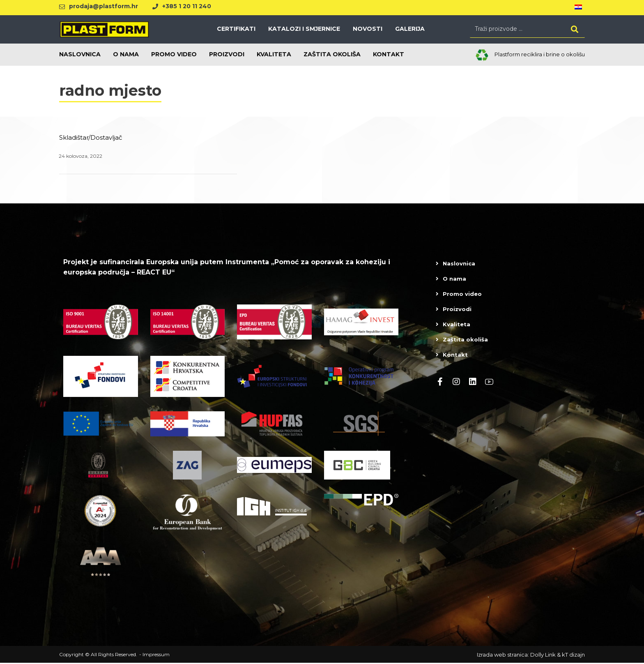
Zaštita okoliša (465, 340)
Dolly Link (543, 656)
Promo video (462, 295)
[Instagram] (456, 383)
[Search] (575, 29)
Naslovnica (459, 264)
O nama (454, 279)
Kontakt (455, 355)
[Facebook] (440, 383)
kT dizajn (573, 656)
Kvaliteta (457, 325)
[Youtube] (489, 383)
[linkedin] (473, 383)
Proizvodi (457, 310)
